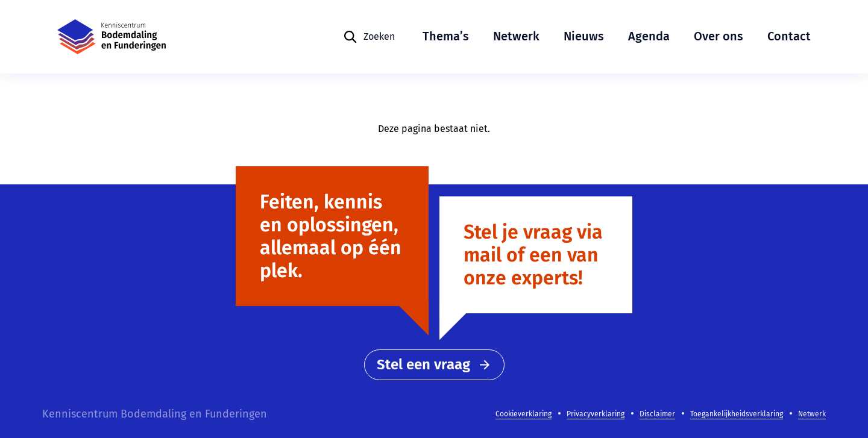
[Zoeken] (369, 37)
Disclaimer (657, 414)
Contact (789, 36)
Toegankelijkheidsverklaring (737, 414)
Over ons (719, 36)
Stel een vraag (434, 364)
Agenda (649, 36)
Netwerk (516, 36)
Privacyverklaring (596, 414)
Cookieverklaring (524, 414)
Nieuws (584, 36)
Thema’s (446, 36)
